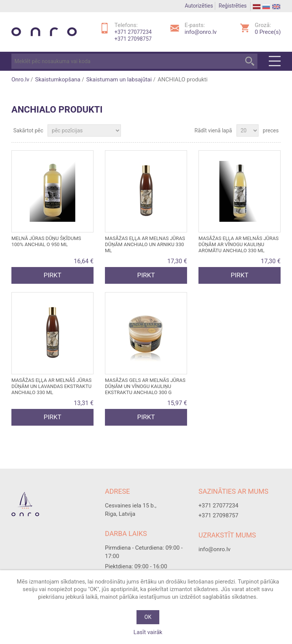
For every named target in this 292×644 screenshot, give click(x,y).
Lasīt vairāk (148, 632)
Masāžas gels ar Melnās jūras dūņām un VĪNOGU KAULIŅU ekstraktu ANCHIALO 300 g (145, 386)
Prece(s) (268, 32)
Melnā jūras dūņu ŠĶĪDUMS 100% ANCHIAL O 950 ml (46, 241)
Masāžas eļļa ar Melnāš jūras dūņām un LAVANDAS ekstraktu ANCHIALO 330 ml (52, 386)
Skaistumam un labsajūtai (119, 80)
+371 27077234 (133, 32)
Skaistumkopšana (58, 80)
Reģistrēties (233, 6)
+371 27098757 (133, 39)
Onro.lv (20, 80)
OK (148, 617)
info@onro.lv (201, 32)
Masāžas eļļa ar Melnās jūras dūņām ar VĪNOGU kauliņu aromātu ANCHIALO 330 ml (239, 244)
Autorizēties (199, 6)
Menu (275, 61)
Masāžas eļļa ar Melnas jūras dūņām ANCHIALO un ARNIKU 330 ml (145, 244)
